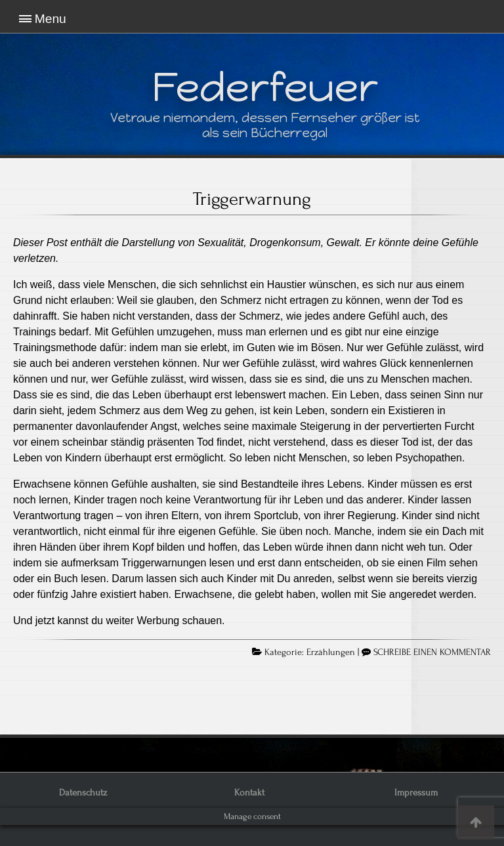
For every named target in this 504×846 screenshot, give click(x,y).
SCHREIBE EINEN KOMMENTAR (432, 652)
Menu (51, 19)
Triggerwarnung (252, 199)
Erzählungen (331, 652)
